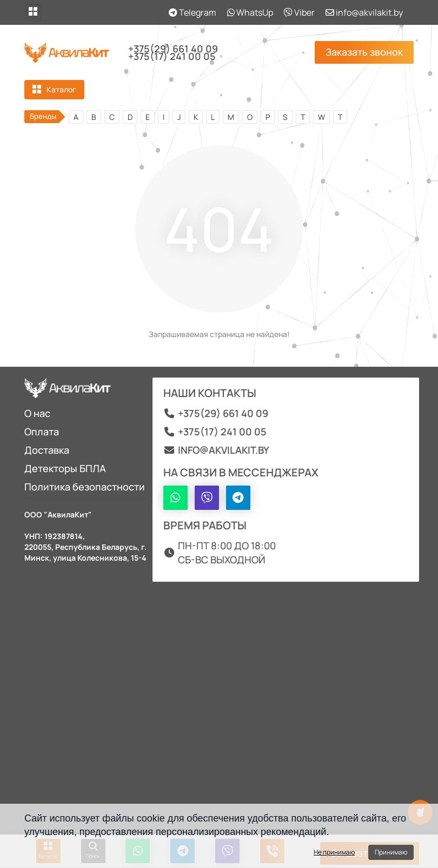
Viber (299, 12)
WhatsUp (250, 12)
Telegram (193, 12)
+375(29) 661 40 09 (173, 49)
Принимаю (391, 852)
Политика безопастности (85, 487)
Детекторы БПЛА (65, 468)
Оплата (42, 432)
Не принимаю (334, 852)
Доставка (47, 450)
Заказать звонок (364, 52)
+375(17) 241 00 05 (172, 56)
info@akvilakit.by (364, 12)
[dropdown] (33, 12)
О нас (37, 413)
